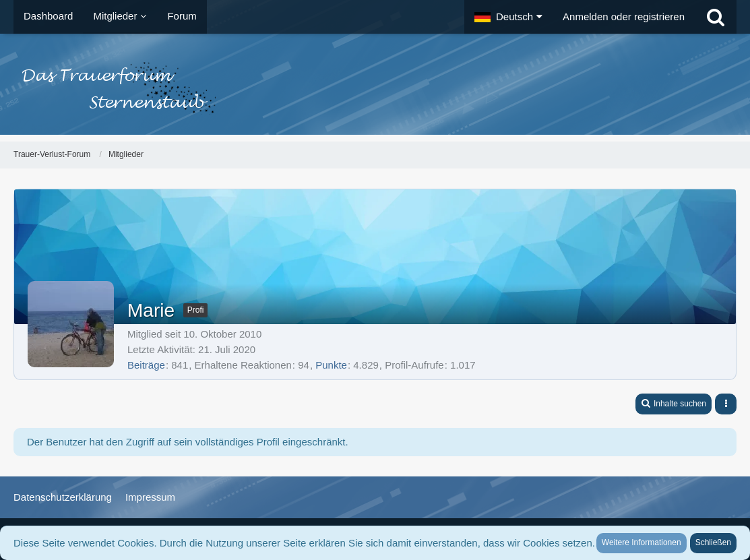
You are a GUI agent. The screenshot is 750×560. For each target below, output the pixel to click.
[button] (508, 17)
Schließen (713, 542)
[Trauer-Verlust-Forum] (375, 88)
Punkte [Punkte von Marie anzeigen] (331, 365)
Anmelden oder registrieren (624, 17)
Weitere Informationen (642, 542)
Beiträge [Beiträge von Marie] (146, 365)
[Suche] (716, 17)
